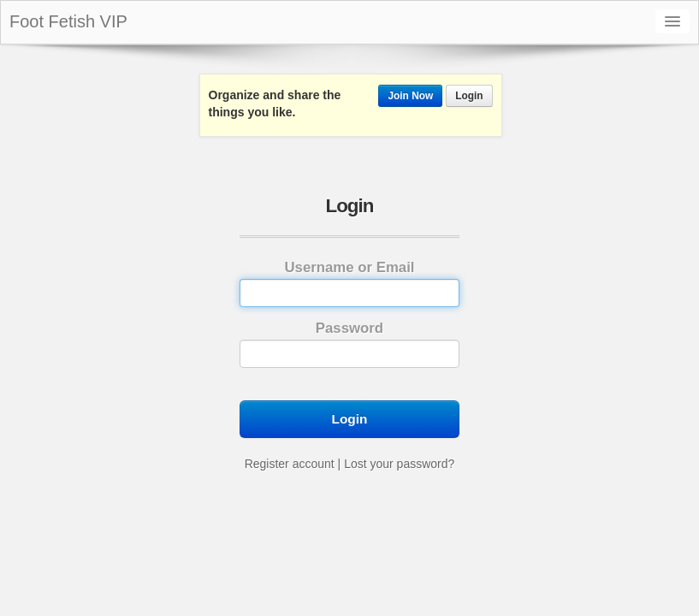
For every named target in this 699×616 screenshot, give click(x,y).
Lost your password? (399, 464)
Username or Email (349, 283)
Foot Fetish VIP (68, 21)
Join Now (410, 96)
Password (349, 344)
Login (469, 96)
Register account (290, 464)
